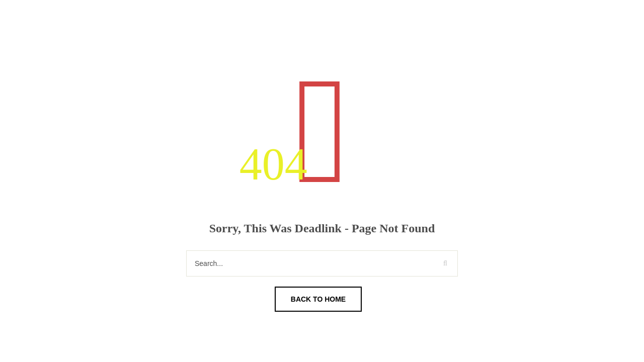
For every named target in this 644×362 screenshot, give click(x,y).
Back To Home (318, 299)
